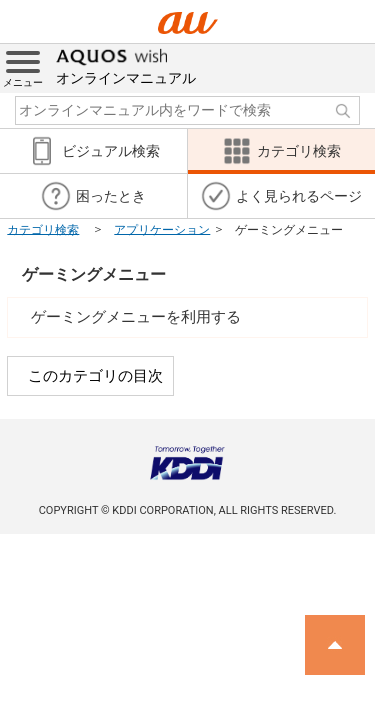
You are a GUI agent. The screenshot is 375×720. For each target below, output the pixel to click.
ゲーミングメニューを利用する (136, 317)
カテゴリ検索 (43, 229)
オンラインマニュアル (126, 65)
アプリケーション (162, 229)
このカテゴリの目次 (95, 376)
